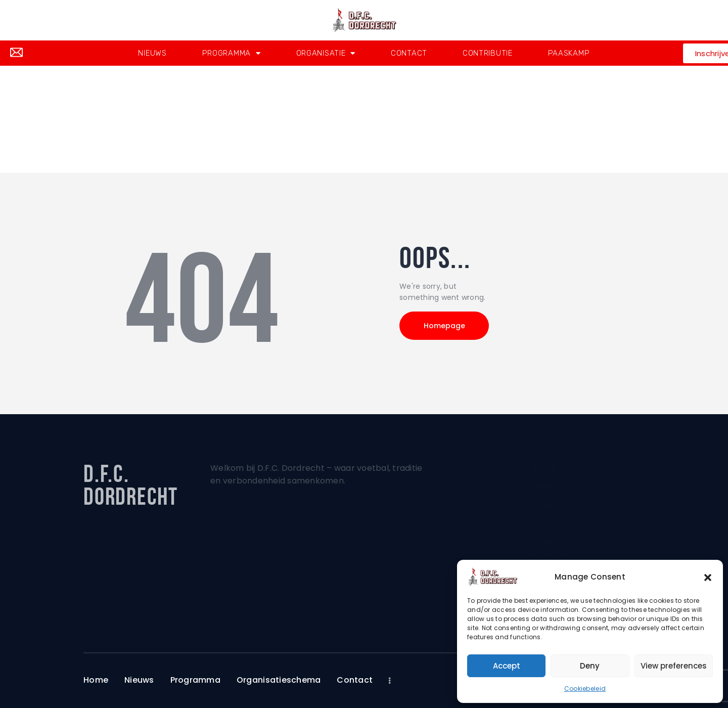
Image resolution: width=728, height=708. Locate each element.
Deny (590, 666)
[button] (708, 577)
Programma (232, 53)
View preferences (674, 666)
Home (337, 138)
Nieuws (152, 53)
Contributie (488, 53)
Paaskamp (569, 53)
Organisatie (326, 53)
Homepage (445, 326)
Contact (409, 53)
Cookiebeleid (585, 689)
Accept (507, 666)
